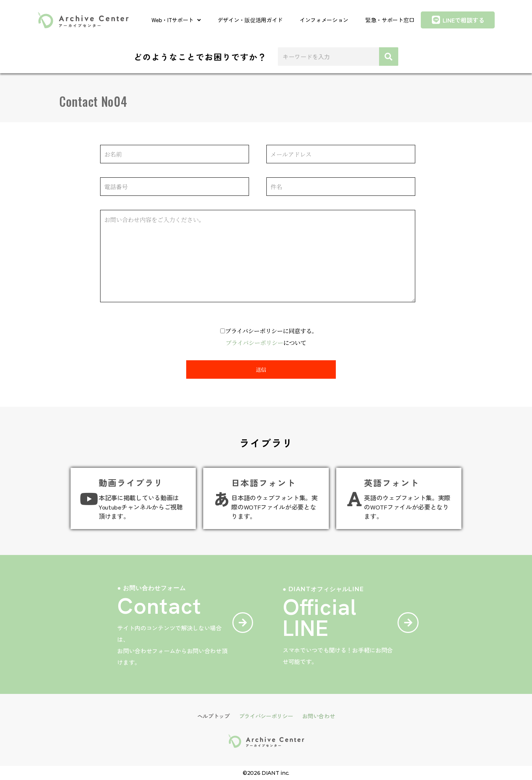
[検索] (388, 57)
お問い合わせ (318, 716)
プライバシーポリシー (255, 343)
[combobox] (328, 57)
